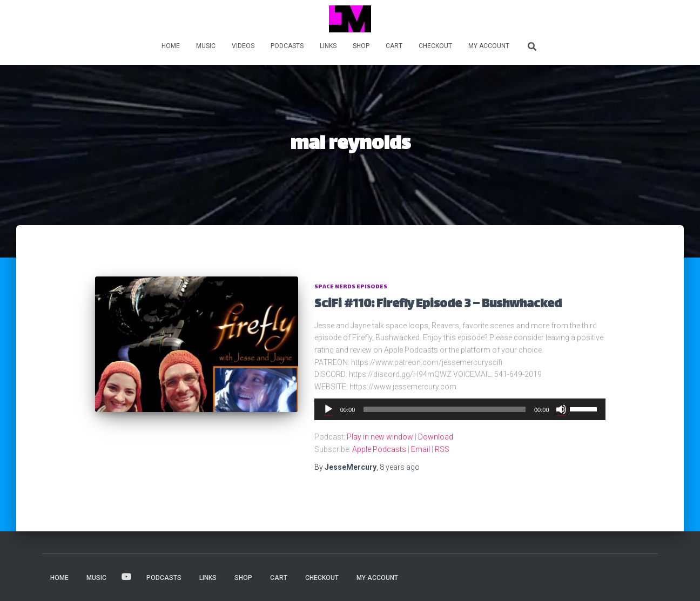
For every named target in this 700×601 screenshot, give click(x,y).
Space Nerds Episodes (351, 287)
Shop (361, 46)
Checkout (435, 46)
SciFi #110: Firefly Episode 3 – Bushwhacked (438, 305)
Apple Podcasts (379, 449)
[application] (460, 409)
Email (420, 449)
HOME (171, 46)
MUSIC (206, 46)
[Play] (328, 409)
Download (436, 437)
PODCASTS (287, 46)
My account (489, 46)
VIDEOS (243, 46)
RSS (442, 449)
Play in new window (380, 437)
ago (400, 467)
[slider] (445, 409)
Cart (394, 46)
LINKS (328, 46)
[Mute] (561, 409)
